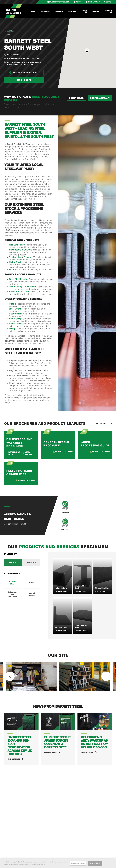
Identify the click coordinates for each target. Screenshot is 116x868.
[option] (31, 676)
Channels (28, 257)
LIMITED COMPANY (100, 98)
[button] (87, 51)
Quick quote (24, 80)
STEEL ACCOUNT (94, 2)
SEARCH (109, 2)
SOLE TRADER (76, 98)
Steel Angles (15, 257)
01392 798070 (13, 55)
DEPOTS (79, 2)
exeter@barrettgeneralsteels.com (24, 59)
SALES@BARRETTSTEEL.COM (59, 2)
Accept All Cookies (95, 863)
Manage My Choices (78, 863)
